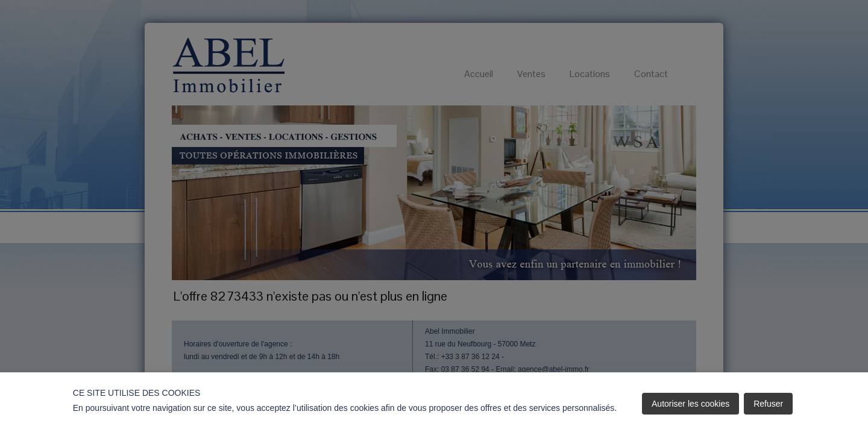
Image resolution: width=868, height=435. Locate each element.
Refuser (768, 404)
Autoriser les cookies (690, 404)
